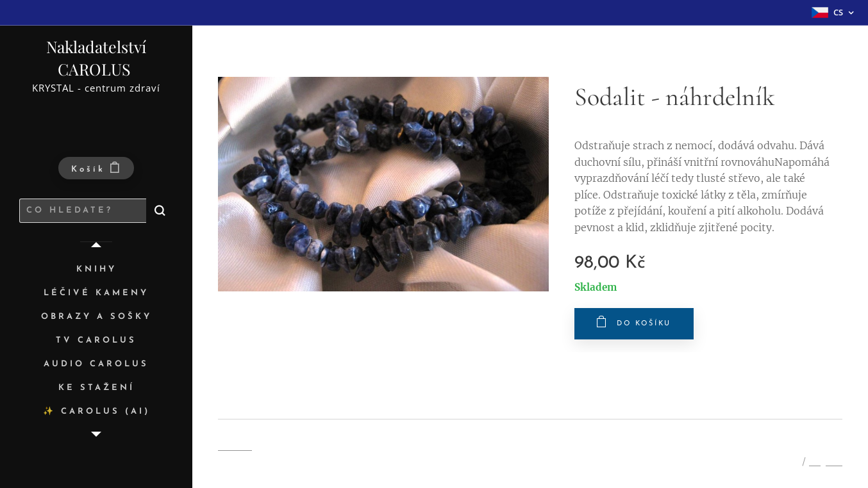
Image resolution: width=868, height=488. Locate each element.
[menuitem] (96, 270)
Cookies (235, 446)
